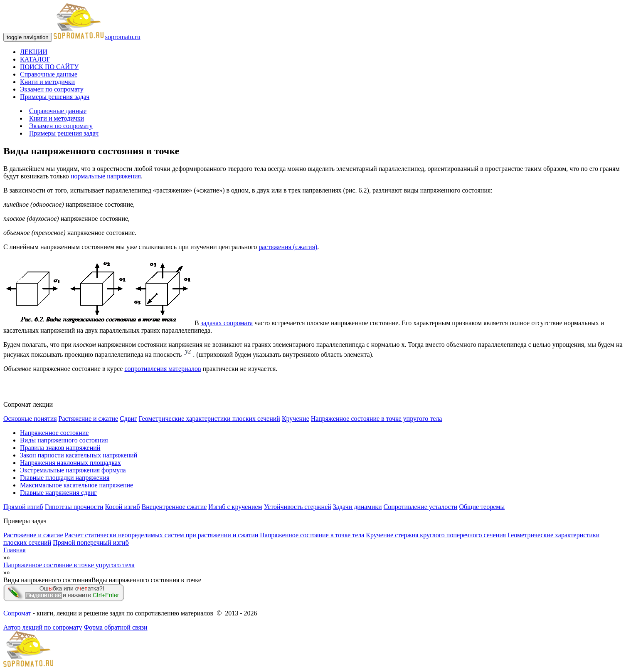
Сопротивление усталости (421, 507)
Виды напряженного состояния (64, 440)
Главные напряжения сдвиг (58, 493)
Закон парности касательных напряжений (79, 455)
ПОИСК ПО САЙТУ (49, 67)
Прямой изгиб (23, 507)
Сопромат (17, 613)
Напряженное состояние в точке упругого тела (377, 419)
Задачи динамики (357, 507)
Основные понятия (30, 419)
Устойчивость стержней (298, 507)
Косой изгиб (122, 507)
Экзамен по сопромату (52, 89)
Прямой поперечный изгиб (91, 542)
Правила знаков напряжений (60, 448)
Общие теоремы (482, 507)
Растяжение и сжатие (88, 419)
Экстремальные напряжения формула (73, 470)
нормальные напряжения (106, 176)
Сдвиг (128, 419)
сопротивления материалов (163, 369)
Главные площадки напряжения (65, 478)
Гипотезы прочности (74, 507)
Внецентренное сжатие (174, 507)
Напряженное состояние (54, 433)
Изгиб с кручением (235, 507)
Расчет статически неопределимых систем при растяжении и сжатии (161, 535)
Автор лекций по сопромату (43, 627)
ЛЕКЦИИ (34, 52)
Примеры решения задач (55, 97)
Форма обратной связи (115, 627)
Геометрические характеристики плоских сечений (209, 419)
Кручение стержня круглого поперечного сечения (436, 535)
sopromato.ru (123, 37)
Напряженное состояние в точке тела (312, 535)
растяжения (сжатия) (288, 247)
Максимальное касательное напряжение (76, 485)
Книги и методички (47, 82)
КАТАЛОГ (35, 59)
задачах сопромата (227, 323)
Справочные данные (49, 74)
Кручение (296, 419)
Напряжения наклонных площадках (70, 463)
